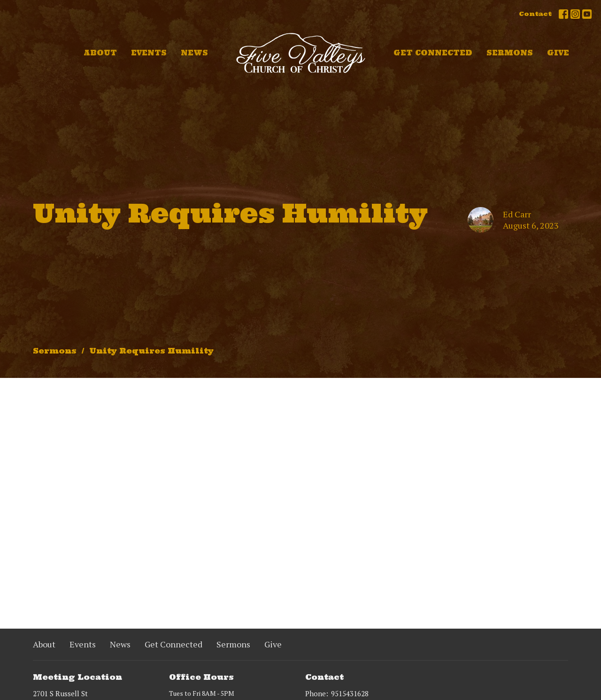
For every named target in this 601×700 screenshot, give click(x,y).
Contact (535, 14)
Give (558, 53)
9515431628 (350, 693)
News (194, 53)
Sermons (510, 53)
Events (149, 53)
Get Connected (433, 53)
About (100, 53)
